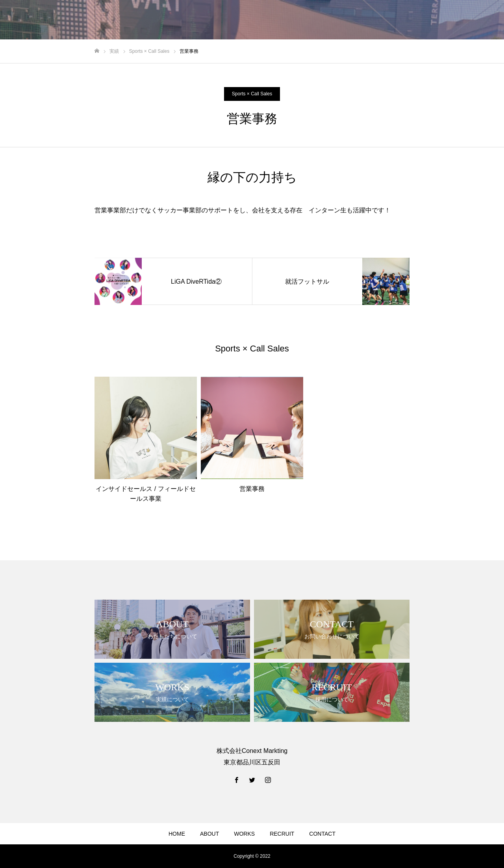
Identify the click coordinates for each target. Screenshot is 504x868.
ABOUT (209, 834)
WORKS (244, 834)
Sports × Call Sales (252, 94)
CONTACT (322, 834)
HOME (177, 834)
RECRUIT (282, 834)
